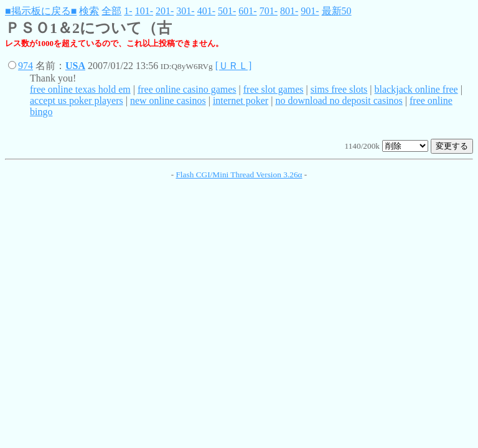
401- (206, 11)
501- (227, 11)
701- (269, 11)
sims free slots (339, 89)
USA (75, 66)
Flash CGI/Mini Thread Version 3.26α (239, 175)
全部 (111, 11)
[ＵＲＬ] (234, 66)
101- (144, 11)
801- (289, 11)
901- (310, 11)
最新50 (337, 11)
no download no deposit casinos (339, 100)
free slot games (274, 89)
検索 (89, 11)
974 (26, 66)
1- (128, 11)
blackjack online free (416, 89)
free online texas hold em (80, 89)
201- (165, 11)
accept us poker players (77, 100)
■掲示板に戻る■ (41, 11)
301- (185, 11)
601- (247, 11)
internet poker (241, 100)
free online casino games (187, 89)
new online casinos (168, 100)
